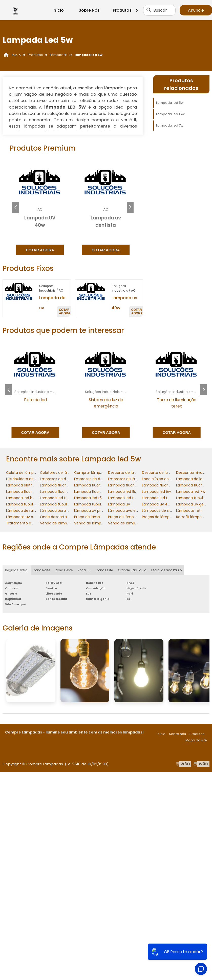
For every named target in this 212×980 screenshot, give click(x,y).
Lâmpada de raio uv (24, 511)
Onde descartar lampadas (63, 517)
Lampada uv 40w (157, 504)
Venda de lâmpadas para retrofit (137, 523)
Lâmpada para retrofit (60, 511)
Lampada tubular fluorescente (33, 504)
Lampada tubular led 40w (97, 504)
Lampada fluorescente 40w (166, 485)
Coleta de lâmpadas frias (28, 473)
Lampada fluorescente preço (66, 492)
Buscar (160, 10)
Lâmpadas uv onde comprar (31, 517)
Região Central (17, 570)
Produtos (126, 10)
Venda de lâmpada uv (60, 523)
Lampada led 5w (170, 103)
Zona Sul (84, 570)
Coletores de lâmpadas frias (65, 473)
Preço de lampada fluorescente (102, 517)
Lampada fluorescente (60, 485)
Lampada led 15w (170, 114)
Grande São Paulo (132, 570)
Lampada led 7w (170, 125)
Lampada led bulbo (23, 498)
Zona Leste (105, 570)
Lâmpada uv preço (91, 511)
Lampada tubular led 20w (62, 504)
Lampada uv (119, 504)
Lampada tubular (191, 498)
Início (58, 10)
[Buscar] (149, 10)
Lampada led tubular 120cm (133, 498)
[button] (130, 207)
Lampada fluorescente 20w (98, 485)
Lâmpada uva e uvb (126, 511)
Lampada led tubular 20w (164, 498)
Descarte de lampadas (128, 473)
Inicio (161, 734)
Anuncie (196, 10)
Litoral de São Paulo (166, 570)
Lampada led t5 (88, 498)
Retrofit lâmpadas (192, 517)
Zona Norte (42, 570)
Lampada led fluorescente (63, 498)
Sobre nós (177, 734)
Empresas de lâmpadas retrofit (135, 479)
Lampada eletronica (24, 485)
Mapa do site (196, 740)
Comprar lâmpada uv (93, 473)
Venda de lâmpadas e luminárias (103, 523)
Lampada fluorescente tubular (101, 492)
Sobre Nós (89, 10)
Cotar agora (40, 250)
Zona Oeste (64, 570)
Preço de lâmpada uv (127, 517)
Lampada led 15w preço (129, 492)
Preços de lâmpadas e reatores (170, 517)
